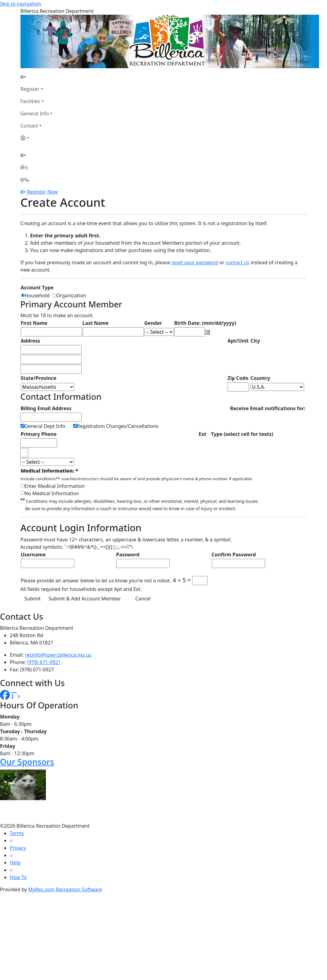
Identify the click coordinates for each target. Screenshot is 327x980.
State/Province (39, 378)
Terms (17, 833)
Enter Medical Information (55, 486)
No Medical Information (52, 493)
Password (128, 555)
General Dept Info (45, 426)
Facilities (30, 101)
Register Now (43, 192)
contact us (238, 262)
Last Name (96, 323)
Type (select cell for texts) (242, 434)
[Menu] (25, 180)
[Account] (37, 138)
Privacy (18, 848)
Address (31, 341)
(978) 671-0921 (44, 662)
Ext (202, 434)
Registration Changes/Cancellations (118, 426)
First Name (34, 323)
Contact (29, 126)
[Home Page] (37, 77)
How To (18, 877)
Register (30, 89)
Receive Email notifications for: (268, 408)
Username (33, 555)
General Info (35, 113)
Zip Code (238, 378)
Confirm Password (234, 555)
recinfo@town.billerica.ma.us (58, 655)
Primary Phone (39, 434)
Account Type (37, 288)
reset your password (195, 262)
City (255, 341)
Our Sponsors (27, 762)
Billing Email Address (46, 408)
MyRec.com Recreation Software (65, 889)
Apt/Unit (238, 341)
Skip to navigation (20, 4)
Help (15, 863)
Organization (71, 295)
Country (260, 378)
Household (39, 295)
